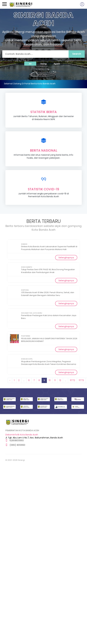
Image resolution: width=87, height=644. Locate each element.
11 (55, 380)
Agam (57, 64)
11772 (72, 380)
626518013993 (15, 441)
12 (60, 380)
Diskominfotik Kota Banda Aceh (22, 435)
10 (50, 380)
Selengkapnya (66, 258)
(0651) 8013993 (15, 445)
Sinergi (21, 4)
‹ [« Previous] (10, 380)
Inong (43, 64)
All (30, 64)
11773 (81, 380)
